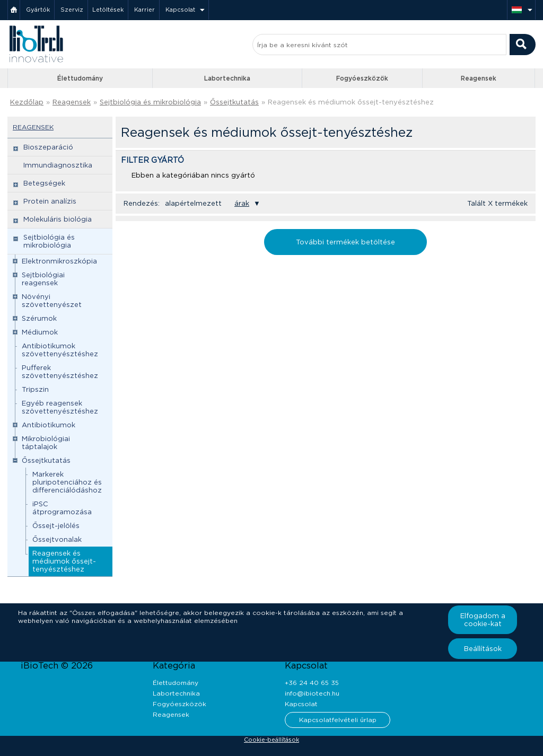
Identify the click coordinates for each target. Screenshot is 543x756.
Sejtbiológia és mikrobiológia (150, 102)
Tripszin (35, 389)
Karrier (144, 10)
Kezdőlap (27, 102)
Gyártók (38, 10)
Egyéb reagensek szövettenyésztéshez (60, 407)
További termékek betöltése (345, 242)
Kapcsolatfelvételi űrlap (338, 720)
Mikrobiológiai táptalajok (46, 443)
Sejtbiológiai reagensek (43, 279)
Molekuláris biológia (58, 219)
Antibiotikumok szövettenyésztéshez (60, 350)
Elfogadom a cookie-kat (483, 620)
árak (242, 203)
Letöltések (108, 10)
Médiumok (40, 332)
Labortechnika (227, 78)
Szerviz (72, 10)
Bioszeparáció (48, 147)
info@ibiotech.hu (312, 693)
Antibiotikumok (49, 425)
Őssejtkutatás (234, 102)
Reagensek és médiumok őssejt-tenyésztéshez (351, 102)
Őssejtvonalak (57, 539)
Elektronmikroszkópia (59, 261)
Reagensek (479, 78)
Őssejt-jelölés (56, 526)
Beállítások (483, 649)
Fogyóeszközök (362, 78)
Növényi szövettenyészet (52, 301)
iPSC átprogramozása (62, 508)
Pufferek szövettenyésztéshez (60, 372)
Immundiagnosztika (58, 165)
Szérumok (39, 318)
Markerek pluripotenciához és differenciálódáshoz (67, 482)
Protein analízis (50, 201)
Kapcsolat (180, 10)
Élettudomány (80, 78)
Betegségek (44, 183)
